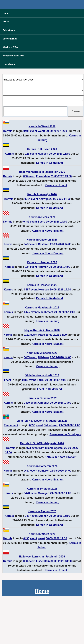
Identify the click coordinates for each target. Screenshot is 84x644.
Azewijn (44, 199)
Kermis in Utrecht (56, 185)
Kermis (8, 131)
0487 (27, 290)
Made (41, 335)
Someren (44, 471)
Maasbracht (46, 312)
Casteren (44, 244)
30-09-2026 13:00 (61, 561)
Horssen (44, 290)
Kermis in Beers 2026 (42, 217)
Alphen (44, 516)
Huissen (43, 154)
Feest (8, 380)
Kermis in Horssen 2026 (42, 285)
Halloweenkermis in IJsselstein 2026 (42, 172)
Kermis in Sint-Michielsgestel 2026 (42, 443)
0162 (27, 335)
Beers (41, 222)
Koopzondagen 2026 (13, 56)
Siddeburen (51, 425)
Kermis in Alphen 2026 (42, 511)
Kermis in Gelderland (49, 163)
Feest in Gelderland (49, 389)
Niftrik (40, 380)
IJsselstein (43, 176)
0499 (27, 403)
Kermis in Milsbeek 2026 (42, 353)
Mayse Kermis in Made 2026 (42, 330)
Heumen (43, 267)
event (33, 131)
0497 (27, 244)
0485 (26, 222)
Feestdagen (9, 64)
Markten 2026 (10, 47)
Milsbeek (44, 357)
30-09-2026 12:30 (56, 538)
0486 (25, 380)
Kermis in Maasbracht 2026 (42, 308)
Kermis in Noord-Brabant (48, 231)
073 (29, 448)
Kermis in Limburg (48, 321)
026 (27, 154)
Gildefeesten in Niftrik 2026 (42, 375)
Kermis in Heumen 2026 (42, 262)
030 (26, 176)
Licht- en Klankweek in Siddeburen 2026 (42, 421)
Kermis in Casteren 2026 (42, 240)
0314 (27, 199)
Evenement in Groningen (65, 434)
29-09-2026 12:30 (56, 131)
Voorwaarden (10, 39)
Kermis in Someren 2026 (42, 466)
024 (27, 267)
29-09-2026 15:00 (59, 516)
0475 (27, 312)
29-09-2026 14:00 (60, 199)
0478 (27, 493)
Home (6, 13)
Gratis (6, 22)
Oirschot (44, 403)
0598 (32, 425)
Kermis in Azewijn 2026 (42, 194)
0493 (27, 471)
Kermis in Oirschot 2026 (42, 398)
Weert (41, 131)
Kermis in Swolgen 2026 (42, 489)
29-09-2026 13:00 (59, 154)
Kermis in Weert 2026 (42, 126)
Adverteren (9, 30)
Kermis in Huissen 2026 (42, 149)
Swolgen (44, 493)
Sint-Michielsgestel (51, 448)
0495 (26, 131)
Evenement (11, 425)
